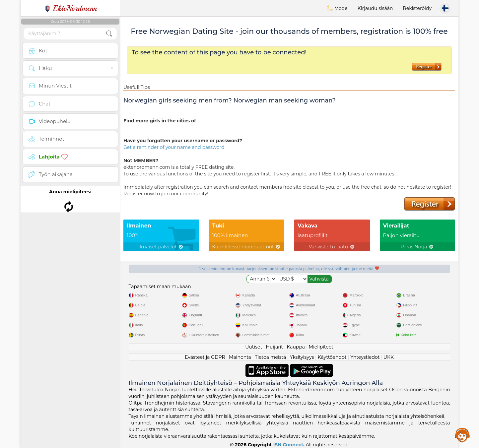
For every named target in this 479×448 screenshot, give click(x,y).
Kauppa (296, 347)
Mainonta (240, 357)
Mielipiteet (321, 347)
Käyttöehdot (332, 357)
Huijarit (275, 347)
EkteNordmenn (70, 8)
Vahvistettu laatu (332, 247)
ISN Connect (288, 445)
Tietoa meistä (270, 357)
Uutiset (254, 347)
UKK (389, 357)
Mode (337, 8)
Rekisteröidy (417, 8)
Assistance (462, 435)
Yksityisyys (302, 357)
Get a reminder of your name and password (174, 147)
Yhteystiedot (365, 357)
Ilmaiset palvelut (161, 247)
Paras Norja (417, 247)
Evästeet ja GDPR (205, 357)
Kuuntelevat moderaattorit (246, 247)
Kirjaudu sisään (375, 8)
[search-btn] (109, 34)
